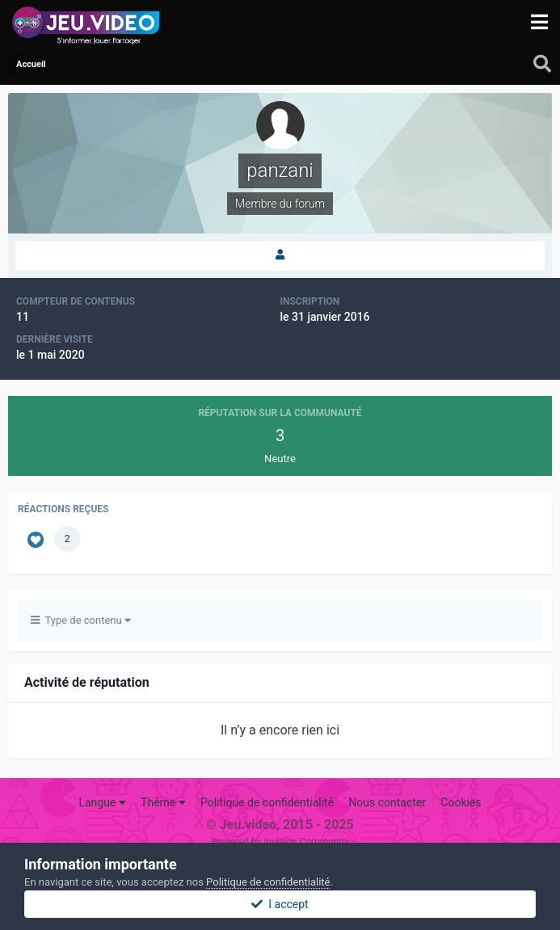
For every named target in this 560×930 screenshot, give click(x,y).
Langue (102, 802)
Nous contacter (387, 802)
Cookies (461, 802)
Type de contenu (81, 620)
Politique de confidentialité (267, 802)
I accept (280, 904)
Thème (163, 802)
